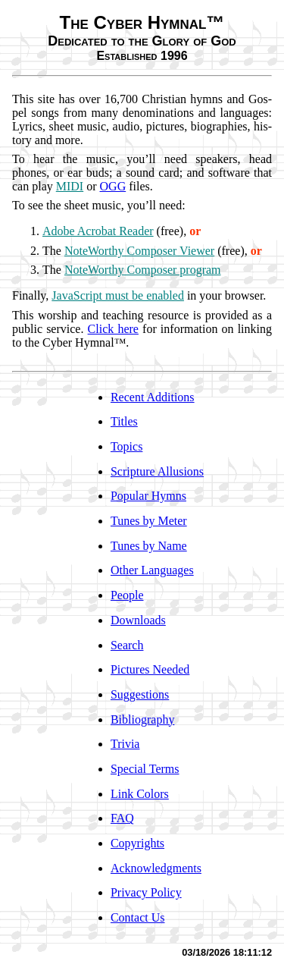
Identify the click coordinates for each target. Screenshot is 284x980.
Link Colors (140, 794)
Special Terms (145, 769)
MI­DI (70, 186)
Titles (124, 421)
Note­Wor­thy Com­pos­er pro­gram (143, 270)
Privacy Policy (146, 892)
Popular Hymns (148, 496)
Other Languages (152, 570)
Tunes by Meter (149, 521)
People (127, 595)
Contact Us (138, 917)
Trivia (125, 744)
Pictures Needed (150, 669)
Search (127, 645)
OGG (113, 186)
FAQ (122, 818)
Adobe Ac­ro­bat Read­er (98, 231)
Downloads (138, 620)
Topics (126, 446)
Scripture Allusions (157, 471)
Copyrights (137, 843)
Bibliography (142, 719)
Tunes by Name (149, 546)
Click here (113, 329)
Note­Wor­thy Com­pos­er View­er (139, 251)
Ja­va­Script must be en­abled (118, 295)
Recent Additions (153, 397)
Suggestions (140, 694)
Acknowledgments (156, 868)
